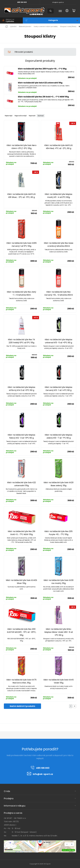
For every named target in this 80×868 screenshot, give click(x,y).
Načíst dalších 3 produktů (22, 706)
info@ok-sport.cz (58, 2)
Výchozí (41, 116)
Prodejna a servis (13, 813)
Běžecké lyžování (25, 27)
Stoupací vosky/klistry (68, 27)
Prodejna (9, 798)
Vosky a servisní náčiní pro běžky (46, 27)
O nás (7, 791)
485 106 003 (22, 2)
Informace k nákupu (15, 806)
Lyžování (13, 27)
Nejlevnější (9, 116)
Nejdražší (32, 116)
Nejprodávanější (21, 116)
